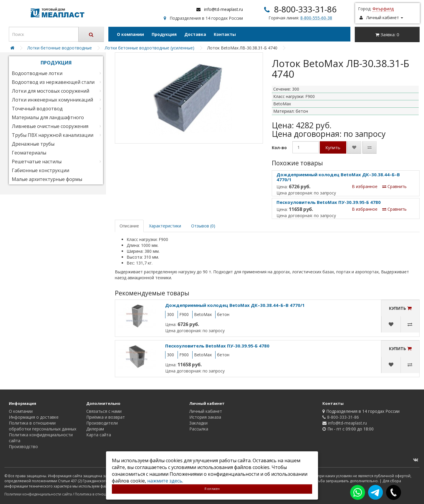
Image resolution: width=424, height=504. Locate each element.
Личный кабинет (206, 411)
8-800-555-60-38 (316, 18)
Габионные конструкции (40, 170)
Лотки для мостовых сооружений (50, 91)
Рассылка (199, 429)
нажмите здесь (165, 481)
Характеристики (165, 226)
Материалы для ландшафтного (48, 117)
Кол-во (279, 148)
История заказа (205, 417)
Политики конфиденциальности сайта (38, 494)
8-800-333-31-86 (305, 9)
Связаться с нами (104, 411)
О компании (130, 34)
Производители (102, 423)
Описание (129, 226)
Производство (23, 446)
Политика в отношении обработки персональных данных (43, 426)
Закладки (198, 423)
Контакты (225, 34)
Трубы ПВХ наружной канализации (53, 135)
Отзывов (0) (203, 226)
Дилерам (95, 429)
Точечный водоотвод (37, 109)
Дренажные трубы (33, 144)
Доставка (195, 34)
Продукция (164, 34)
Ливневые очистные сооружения (50, 126)
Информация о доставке (34, 417)
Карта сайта (99, 435)
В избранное (365, 186)
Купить (333, 147)
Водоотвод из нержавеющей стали (53, 82)
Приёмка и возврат (106, 417)
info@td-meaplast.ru (223, 9)
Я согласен (212, 489)
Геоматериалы (29, 153)
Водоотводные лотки (37, 73)
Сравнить (394, 186)
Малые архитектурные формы (47, 179)
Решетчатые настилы (37, 162)
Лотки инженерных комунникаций (52, 100)
